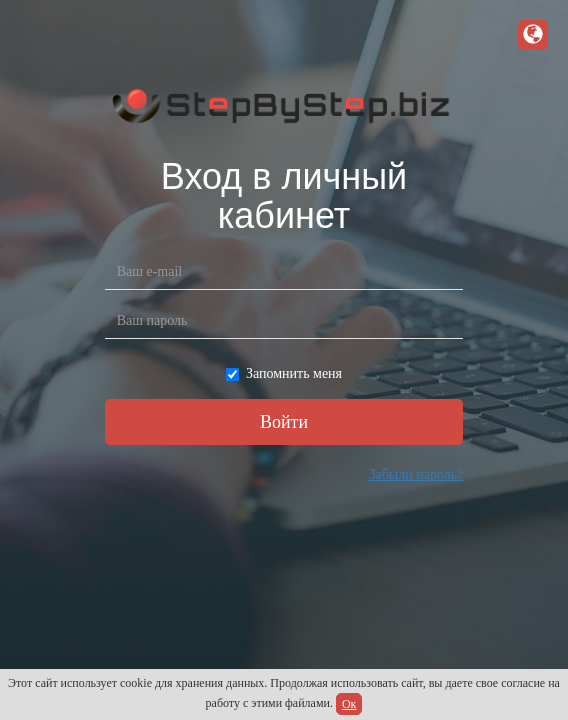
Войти (284, 422)
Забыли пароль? (415, 474)
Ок (349, 704)
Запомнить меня (284, 373)
